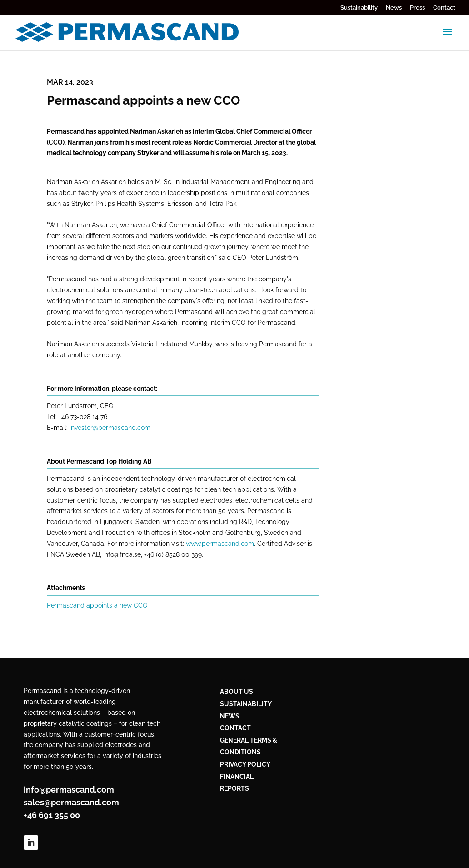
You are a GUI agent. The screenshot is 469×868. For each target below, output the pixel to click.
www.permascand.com (220, 544)
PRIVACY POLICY (245, 764)
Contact (444, 8)
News (394, 8)
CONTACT (235, 728)
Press (417, 8)
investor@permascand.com (110, 428)
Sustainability (359, 8)
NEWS (230, 716)
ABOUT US (237, 692)
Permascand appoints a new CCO (97, 605)
